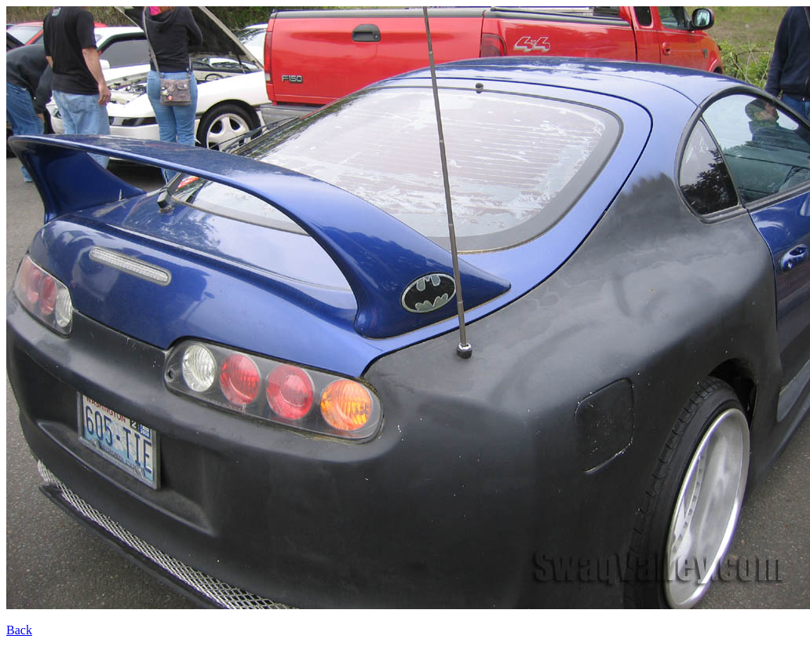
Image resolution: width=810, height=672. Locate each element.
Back (19, 630)
